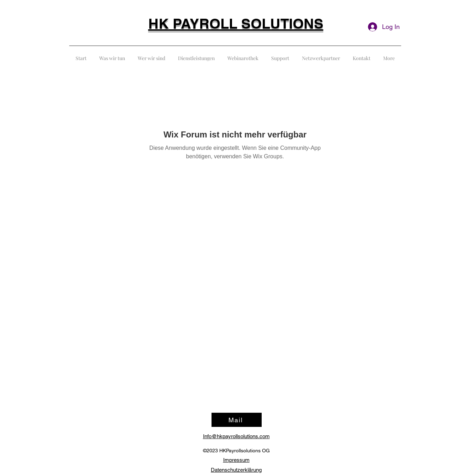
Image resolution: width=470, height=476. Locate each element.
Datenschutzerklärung (236, 470)
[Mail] (237, 420)
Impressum (236, 460)
